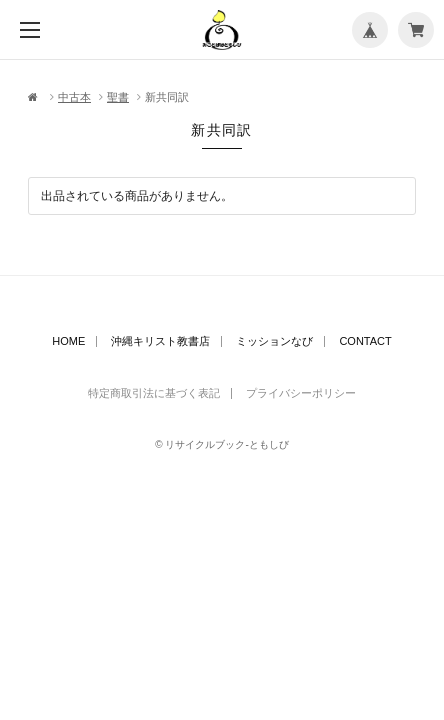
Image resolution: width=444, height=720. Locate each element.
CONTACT (365, 341)
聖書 (118, 97)
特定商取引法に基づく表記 (154, 393)
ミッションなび (274, 341)
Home (35, 97)
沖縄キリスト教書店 (160, 341)
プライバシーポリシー (301, 393)
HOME (68, 341)
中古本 (74, 97)
